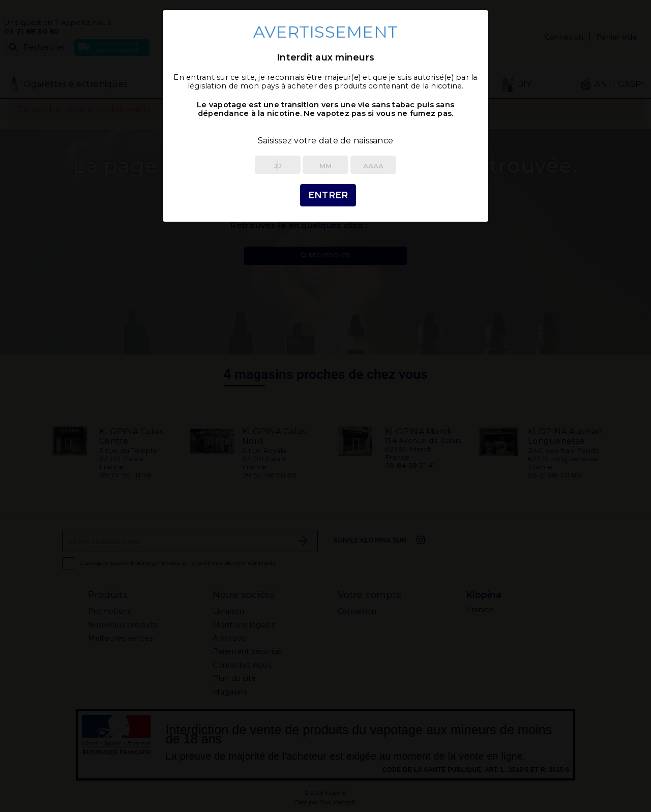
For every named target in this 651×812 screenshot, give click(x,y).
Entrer (328, 195)
